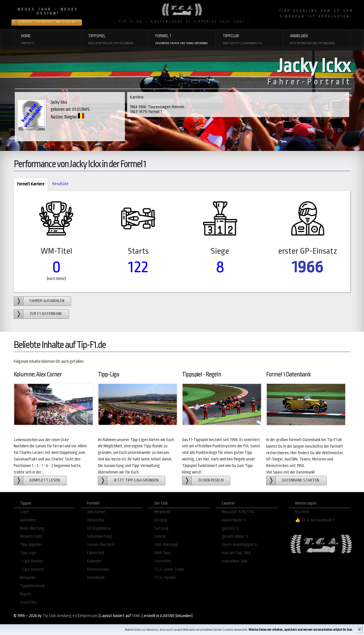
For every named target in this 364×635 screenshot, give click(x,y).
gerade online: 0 (235, 536)
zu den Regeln (211, 480)
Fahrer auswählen (47, 301)
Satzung (162, 528)
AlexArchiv (96, 520)
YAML (136, 616)
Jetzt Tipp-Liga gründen (136, 480)
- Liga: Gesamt (32, 569)
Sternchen (163, 561)
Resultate (60, 184)
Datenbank (96, 578)
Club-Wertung (166, 545)
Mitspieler (28, 578)
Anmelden (28, 520)
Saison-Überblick (101, 545)
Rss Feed (302, 512)
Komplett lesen (45, 480)
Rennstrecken (98, 569)
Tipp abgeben (31, 545)
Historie (161, 520)
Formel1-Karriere (29, 184)
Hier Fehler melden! (50, 22)
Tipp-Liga (28, 553)
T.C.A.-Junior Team (169, 569)
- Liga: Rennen (32, 561)
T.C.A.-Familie (165, 578)
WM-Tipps (163, 553)
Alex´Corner (96, 512)
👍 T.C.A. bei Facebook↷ (315, 520)
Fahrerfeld (96, 553)
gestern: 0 (230, 528)
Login (24, 512)
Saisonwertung (100, 536)
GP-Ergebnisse (99, 528)
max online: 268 (234, 561)
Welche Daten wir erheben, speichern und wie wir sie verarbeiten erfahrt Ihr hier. (301, 630)
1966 (308, 267)
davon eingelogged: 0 (239, 545)
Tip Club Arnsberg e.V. (60, 616)
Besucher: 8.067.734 (238, 512)
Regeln (26, 594)
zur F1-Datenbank (46, 314)
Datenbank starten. (301, 480)
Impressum (89, 616)
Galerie (160, 536)
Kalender (94, 561)
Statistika (28, 602)
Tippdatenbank (32, 586)
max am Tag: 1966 (236, 553)
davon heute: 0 (234, 520)
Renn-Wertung (32, 528)
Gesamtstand (31, 536)
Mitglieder (163, 512)
